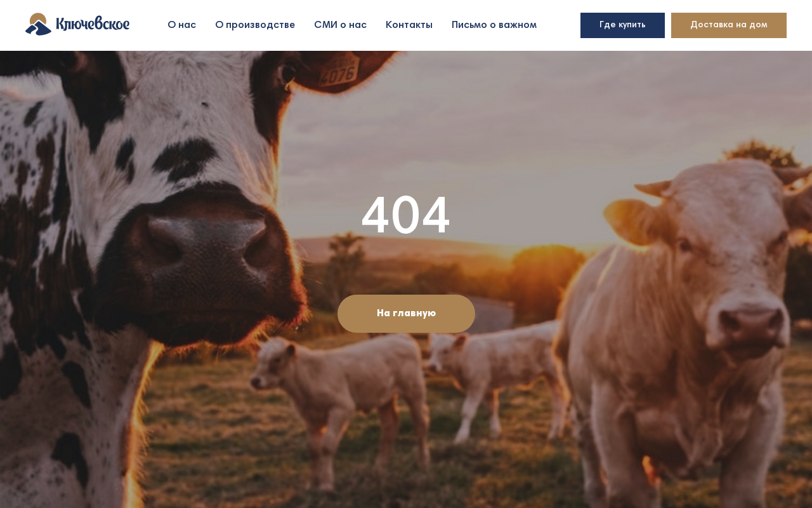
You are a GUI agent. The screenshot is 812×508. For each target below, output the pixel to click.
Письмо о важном (494, 25)
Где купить (623, 25)
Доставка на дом (729, 25)
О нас (182, 25)
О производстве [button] (255, 25)
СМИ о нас (340, 25)
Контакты (409, 25)
